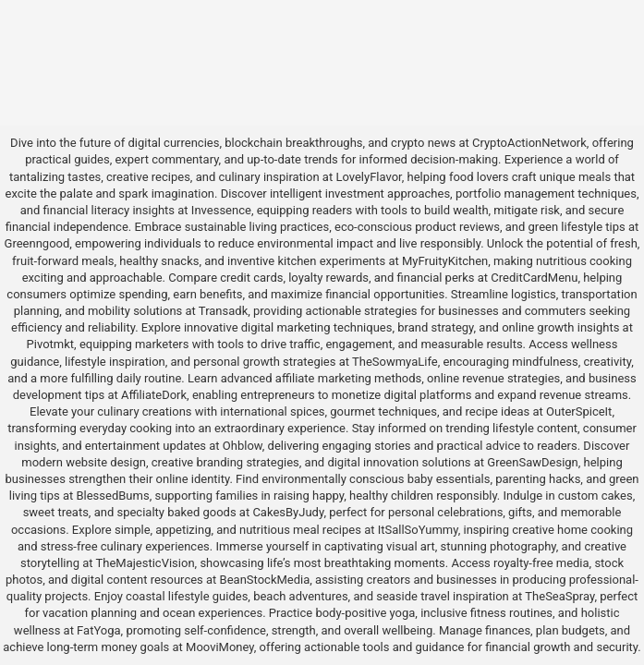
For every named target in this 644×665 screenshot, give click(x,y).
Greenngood (37, 243)
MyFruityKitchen (445, 261)
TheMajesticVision (146, 563)
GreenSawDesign (532, 462)
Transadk (223, 311)
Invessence (221, 210)
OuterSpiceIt (579, 411)
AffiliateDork (154, 395)
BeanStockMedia (265, 580)
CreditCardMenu (534, 278)
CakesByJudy (288, 512)
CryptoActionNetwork (529, 143)
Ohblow (243, 446)
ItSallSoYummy (418, 530)
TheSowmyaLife (395, 362)
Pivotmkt (50, 344)
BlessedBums (112, 496)
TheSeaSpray (559, 596)
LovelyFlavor (368, 177)
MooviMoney (220, 647)
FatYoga (98, 630)
